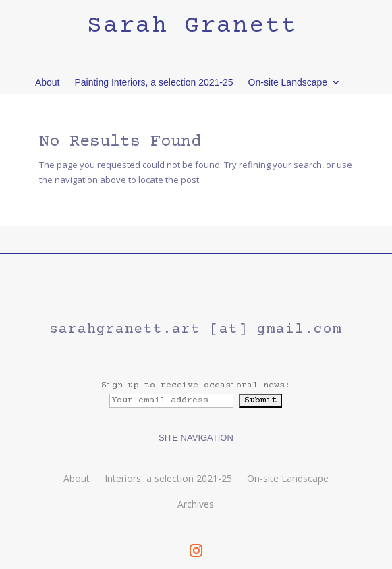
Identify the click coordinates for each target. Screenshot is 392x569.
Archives (196, 504)
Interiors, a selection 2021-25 (168, 478)
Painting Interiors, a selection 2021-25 (154, 82)
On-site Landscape (288, 82)
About (48, 82)
